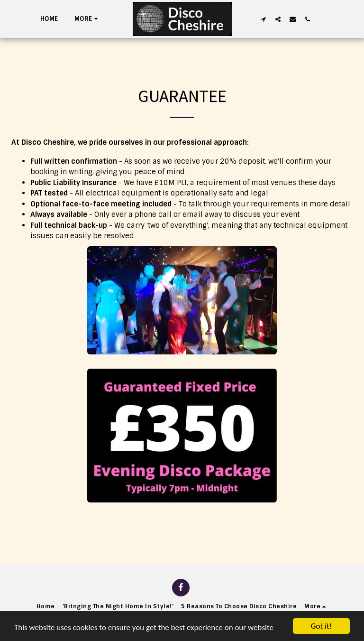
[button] (263, 19)
